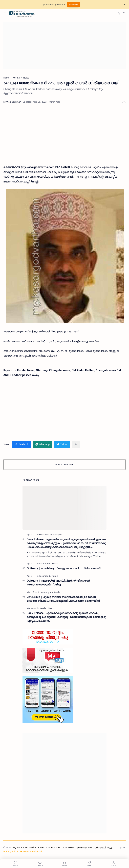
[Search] (124, 14)
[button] (118, 14)
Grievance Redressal (31, 851)
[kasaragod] (57, 534)
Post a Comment (65, 464)
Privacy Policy (11, 851)
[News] (51, 608)
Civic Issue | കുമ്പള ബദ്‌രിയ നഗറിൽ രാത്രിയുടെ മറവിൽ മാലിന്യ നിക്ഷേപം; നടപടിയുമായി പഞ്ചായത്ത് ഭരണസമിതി (63, 599)
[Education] (45, 534)
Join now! (73, 4)
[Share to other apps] (76, 444)
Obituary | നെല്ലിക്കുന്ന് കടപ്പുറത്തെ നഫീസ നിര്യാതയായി (63, 568)
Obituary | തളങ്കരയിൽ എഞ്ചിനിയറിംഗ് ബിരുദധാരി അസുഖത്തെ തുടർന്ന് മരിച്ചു (58, 582)
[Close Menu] (125, 5)
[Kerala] (55, 563)
